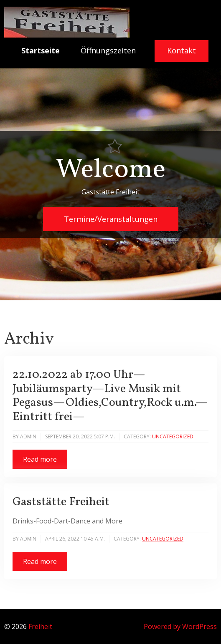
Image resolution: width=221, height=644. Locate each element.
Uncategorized (173, 436)
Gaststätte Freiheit (61, 502)
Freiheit (40, 626)
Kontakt (182, 50)
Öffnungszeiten (108, 50)
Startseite (41, 50)
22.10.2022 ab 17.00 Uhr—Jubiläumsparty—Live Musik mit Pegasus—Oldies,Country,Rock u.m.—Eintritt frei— (110, 396)
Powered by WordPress (180, 626)
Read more (40, 459)
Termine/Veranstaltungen (111, 219)
